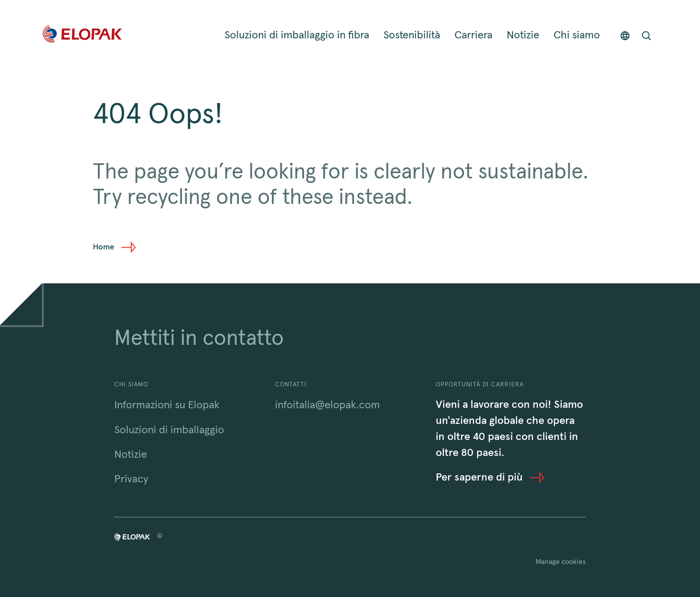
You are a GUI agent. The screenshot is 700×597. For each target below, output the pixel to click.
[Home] (82, 35)
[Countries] (625, 35)
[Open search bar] (646, 35)
